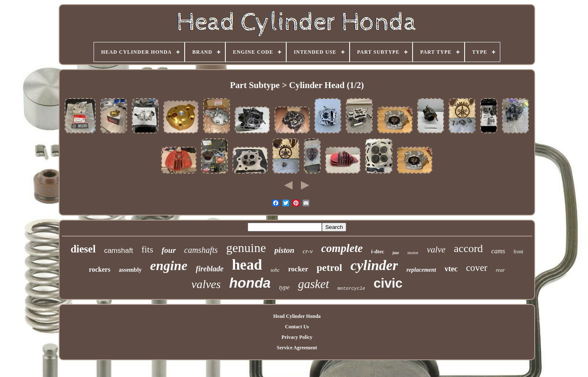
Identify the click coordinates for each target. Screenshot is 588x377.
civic (388, 283)
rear (500, 270)
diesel (83, 249)
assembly (130, 270)
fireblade (209, 269)
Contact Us (297, 327)
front (518, 252)
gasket (314, 284)
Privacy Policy (297, 337)
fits (147, 249)
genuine (246, 248)
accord (468, 248)
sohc (275, 270)
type (284, 287)
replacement (421, 270)
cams (498, 251)
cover (477, 268)
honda (250, 283)
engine (169, 265)
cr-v (308, 251)
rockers (100, 269)
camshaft (119, 251)
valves (206, 284)
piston (285, 250)
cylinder (374, 265)
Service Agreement (297, 348)
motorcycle (351, 289)
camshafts (201, 250)
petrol (329, 268)
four (169, 250)
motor (413, 252)
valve (436, 250)
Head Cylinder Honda (297, 316)
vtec (451, 269)
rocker (298, 269)
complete (342, 248)
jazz (396, 253)
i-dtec (378, 251)
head (247, 265)
